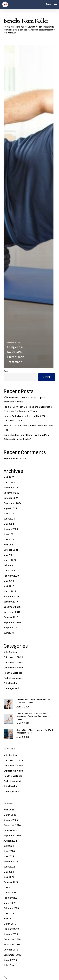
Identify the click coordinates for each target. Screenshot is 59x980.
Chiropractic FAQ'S (13, 657)
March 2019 (10, 591)
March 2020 (10, 571)
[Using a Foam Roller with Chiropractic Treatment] (29, 207)
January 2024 (11, 529)
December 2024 (12, 493)
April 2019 (9, 586)
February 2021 (11, 565)
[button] (51, 4)
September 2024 (12, 503)
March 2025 (10, 482)
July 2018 (9, 633)
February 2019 (11, 597)
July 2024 (9, 514)
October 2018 (11, 617)
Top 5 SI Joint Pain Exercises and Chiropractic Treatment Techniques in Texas (28, 409)
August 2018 (10, 628)
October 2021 (11, 550)
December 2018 (12, 607)
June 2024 (9, 519)
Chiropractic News (14, 342)
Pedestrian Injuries (13, 678)
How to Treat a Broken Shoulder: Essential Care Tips (28, 428)
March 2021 (10, 560)
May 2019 (9, 581)
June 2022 (9, 534)
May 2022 (9, 540)
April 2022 (9, 545)
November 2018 (12, 612)
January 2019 (11, 602)
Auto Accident (11, 652)
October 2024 (11, 498)
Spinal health (10, 683)
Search (7, 371)
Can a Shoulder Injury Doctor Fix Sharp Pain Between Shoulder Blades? (26, 437)
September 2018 (12, 623)
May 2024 (9, 524)
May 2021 (9, 555)
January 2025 (11, 488)
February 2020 (11, 576)
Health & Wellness (13, 673)
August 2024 (10, 508)
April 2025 (9, 477)
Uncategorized (11, 688)
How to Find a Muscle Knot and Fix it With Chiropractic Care (25, 418)
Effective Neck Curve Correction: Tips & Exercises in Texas (24, 400)
